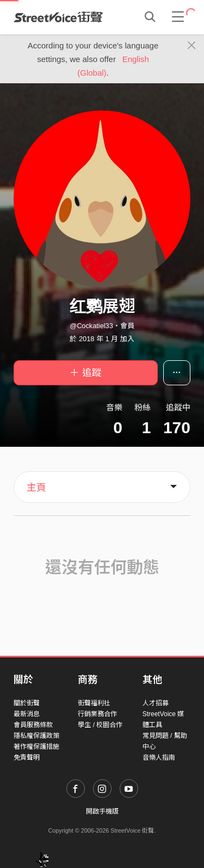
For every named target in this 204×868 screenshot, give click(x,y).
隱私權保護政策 (36, 736)
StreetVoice (58, 17)
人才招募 (156, 703)
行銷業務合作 (97, 714)
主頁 (36, 488)
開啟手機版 (102, 811)
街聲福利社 (94, 703)
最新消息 (27, 714)
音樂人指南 (159, 758)
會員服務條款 (33, 725)
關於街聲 (27, 703)
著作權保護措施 (36, 747)
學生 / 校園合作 (100, 725)
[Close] (192, 46)
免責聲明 (27, 758)
